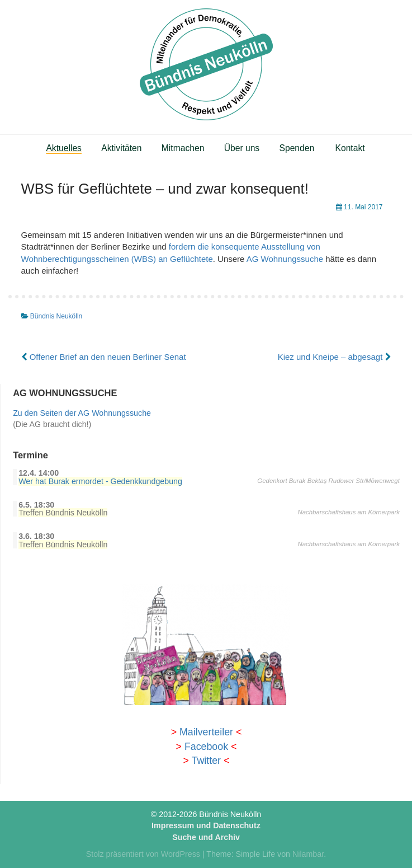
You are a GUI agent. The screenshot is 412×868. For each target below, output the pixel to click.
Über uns (242, 148)
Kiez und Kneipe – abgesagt (335, 357)
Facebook (206, 747)
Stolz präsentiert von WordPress (143, 854)
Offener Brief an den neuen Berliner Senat (104, 357)
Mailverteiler (206, 732)
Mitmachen (183, 148)
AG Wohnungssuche (285, 259)
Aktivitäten (121, 148)
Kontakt (350, 148)
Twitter (206, 761)
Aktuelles (64, 148)
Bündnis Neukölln (56, 316)
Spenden (297, 148)
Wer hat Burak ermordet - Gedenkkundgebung (100, 481)
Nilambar (308, 854)
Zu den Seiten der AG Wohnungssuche (82, 413)
